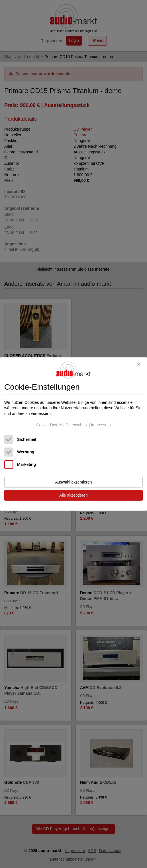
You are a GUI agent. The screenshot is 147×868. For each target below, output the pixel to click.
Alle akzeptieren (73, 495)
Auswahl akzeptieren (73, 482)
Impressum (101, 425)
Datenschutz (77, 425)
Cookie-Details (49, 425)
